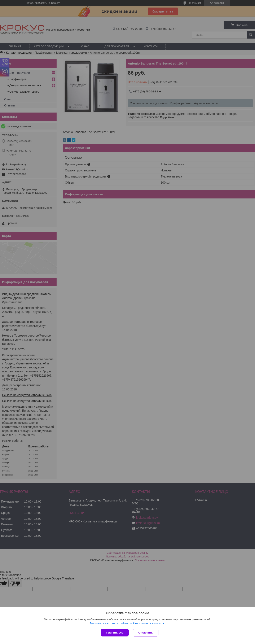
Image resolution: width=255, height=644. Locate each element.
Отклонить (146, 633)
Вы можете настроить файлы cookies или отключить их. (126, 623)
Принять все (115, 633)
